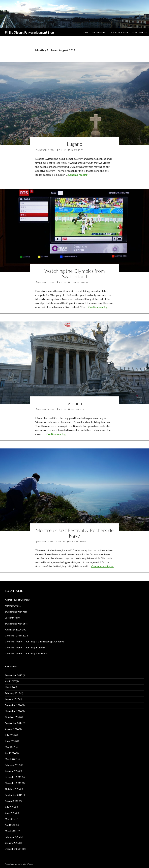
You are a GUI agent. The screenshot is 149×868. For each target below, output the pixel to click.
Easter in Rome (13, 618)
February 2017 (12, 693)
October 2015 (12, 789)
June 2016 (10, 741)
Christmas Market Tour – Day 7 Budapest (26, 653)
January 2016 (12, 771)
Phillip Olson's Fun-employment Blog (30, 32)
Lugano (75, 144)
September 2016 (14, 723)
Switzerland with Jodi (16, 612)
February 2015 (12, 837)
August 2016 (12, 729)
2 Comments (77, 409)
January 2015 (12, 843)
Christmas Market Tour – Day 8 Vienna (25, 648)
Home (85, 32)
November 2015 (13, 783)
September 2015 (14, 795)
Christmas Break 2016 (16, 636)
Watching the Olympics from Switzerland (75, 274)
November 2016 (13, 711)
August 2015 (12, 801)
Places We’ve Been (119, 32)
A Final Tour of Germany (17, 600)
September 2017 (14, 675)
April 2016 (10, 753)
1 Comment (77, 150)
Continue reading (79, 175)
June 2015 (10, 813)
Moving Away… (13, 606)
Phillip (62, 150)
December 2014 (13, 849)
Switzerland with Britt (16, 624)
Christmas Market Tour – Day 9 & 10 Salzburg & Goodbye (34, 642)
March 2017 (11, 687)
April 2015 (10, 825)
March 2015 (11, 831)
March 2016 (11, 759)
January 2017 (12, 699)
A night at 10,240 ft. (15, 630)
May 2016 (10, 747)
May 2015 (10, 819)
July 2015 (10, 807)
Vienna (75, 403)
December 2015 (13, 777)
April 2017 (10, 681)
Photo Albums (99, 32)
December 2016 (13, 705)
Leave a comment (80, 282)
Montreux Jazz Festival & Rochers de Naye (75, 533)
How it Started (139, 32)
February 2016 (12, 765)
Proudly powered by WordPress (19, 864)
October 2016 (12, 717)
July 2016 (10, 735)
